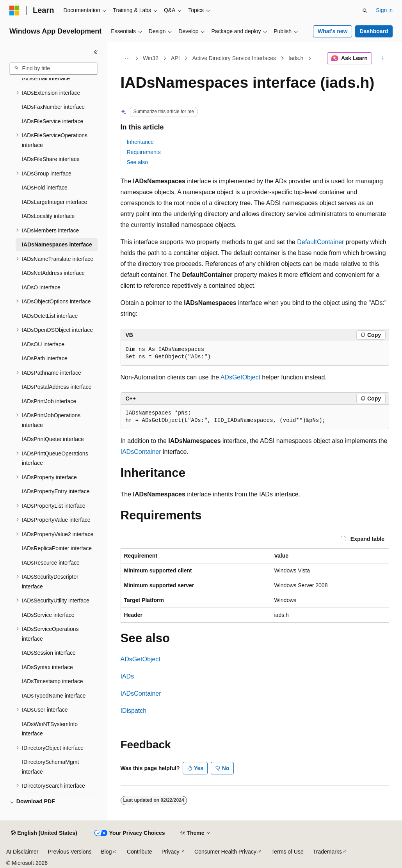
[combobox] (53, 69)
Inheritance (140, 142)
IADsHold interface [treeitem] (45, 188)
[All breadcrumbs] (127, 58)
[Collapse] (96, 52)
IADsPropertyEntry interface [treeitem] (56, 491)
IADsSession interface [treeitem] (49, 653)
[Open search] (365, 11)
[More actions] (382, 58)
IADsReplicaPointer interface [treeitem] (57, 548)
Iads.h (296, 58)
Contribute (140, 852)
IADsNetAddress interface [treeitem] (53, 273)
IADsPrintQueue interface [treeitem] (53, 439)
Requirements (144, 152)
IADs (127, 676)
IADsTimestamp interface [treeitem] (52, 681)
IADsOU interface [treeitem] (43, 344)
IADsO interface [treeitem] (41, 287)
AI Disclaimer (22, 852)
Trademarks (327, 852)
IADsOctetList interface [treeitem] (50, 316)
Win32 (151, 58)
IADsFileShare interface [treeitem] (51, 159)
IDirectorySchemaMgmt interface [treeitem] (50, 767)
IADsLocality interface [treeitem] (48, 216)
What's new (333, 31)
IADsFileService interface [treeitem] (52, 121)
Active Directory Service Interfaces (234, 58)
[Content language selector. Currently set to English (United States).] (44, 833)
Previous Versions (69, 852)
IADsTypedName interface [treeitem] (54, 696)
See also (137, 162)
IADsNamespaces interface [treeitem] (57, 244)
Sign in (384, 10)
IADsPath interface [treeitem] (45, 358)
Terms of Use (287, 852)
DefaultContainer (320, 242)
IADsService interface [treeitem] (48, 615)
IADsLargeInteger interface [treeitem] (54, 202)
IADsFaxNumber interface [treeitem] (53, 107)
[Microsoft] (14, 11)
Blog (107, 852)
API (175, 58)
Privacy (171, 852)
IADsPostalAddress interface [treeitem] (57, 387)
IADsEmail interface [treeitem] (46, 78)
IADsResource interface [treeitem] (51, 563)
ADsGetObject (240, 377)
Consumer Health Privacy (225, 852)
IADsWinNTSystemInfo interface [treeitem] (50, 729)
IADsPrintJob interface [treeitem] (49, 401)
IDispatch (134, 711)
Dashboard (374, 31)
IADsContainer (141, 452)
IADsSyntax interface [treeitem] (47, 667)
